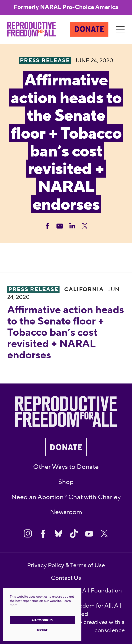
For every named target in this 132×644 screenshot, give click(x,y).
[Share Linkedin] (72, 226)
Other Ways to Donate (66, 467)
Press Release (33, 289)
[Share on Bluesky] (58, 534)
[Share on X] (104, 534)
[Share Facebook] (47, 226)
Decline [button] (42, 630)
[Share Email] (60, 226)
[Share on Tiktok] (74, 534)
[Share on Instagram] (28, 534)
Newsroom (66, 512)
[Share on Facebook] (43, 534)
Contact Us (66, 578)
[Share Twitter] (85, 226)
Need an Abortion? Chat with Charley (66, 497)
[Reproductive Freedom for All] (32, 29)
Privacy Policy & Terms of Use (66, 565)
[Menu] (120, 29)
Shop (66, 482)
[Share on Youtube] (89, 534)
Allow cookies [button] (42, 620)
